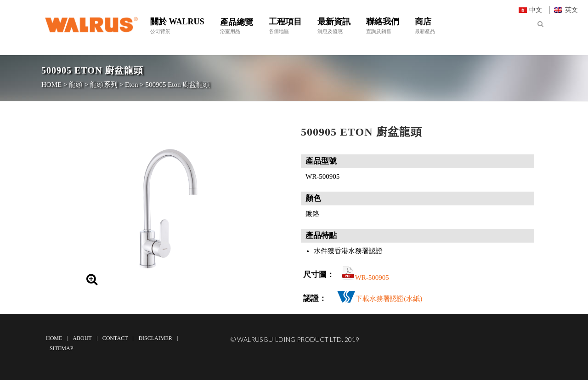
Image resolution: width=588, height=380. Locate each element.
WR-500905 (372, 278)
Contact (115, 338)
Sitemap (61, 348)
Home (54, 338)
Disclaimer (155, 338)
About (82, 338)
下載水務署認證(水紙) (389, 299)
